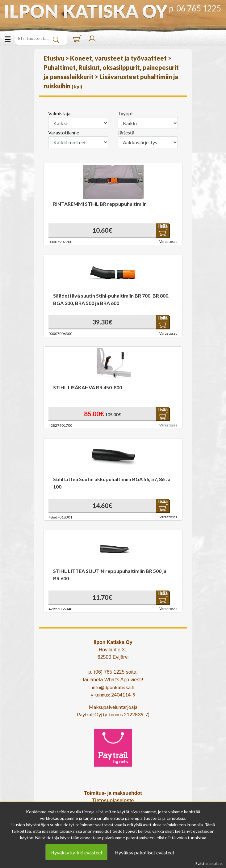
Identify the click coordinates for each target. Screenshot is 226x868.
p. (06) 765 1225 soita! (113, 672)
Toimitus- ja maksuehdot (113, 793)
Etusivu (54, 58)
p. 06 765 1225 (195, 8)
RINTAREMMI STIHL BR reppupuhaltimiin (100, 204)
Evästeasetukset (209, 864)
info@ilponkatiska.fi (113, 687)
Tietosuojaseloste (113, 800)
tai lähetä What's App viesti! (113, 680)
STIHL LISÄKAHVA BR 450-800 (88, 387)
